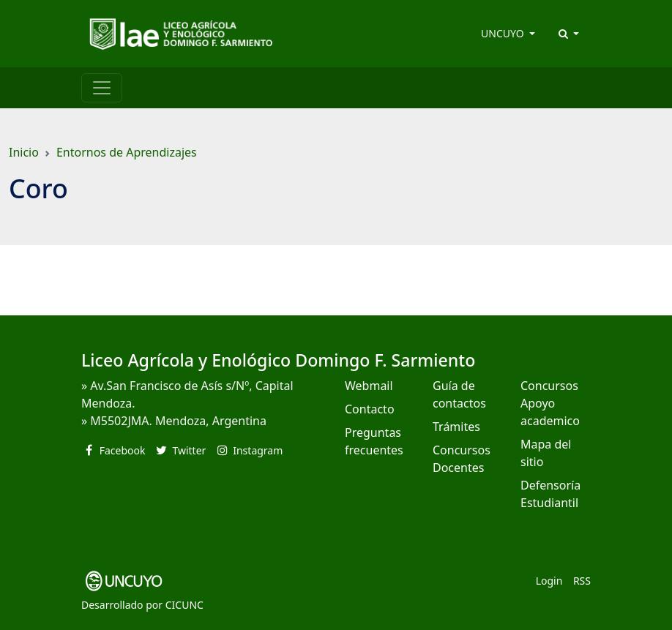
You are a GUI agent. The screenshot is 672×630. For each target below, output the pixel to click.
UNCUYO (504, 33)
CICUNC (184, 605)
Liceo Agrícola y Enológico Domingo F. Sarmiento (278, 360)
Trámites (456, 427)
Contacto (370, 409)
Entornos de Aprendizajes (127, 152)
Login (549, 581)
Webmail (369, 386)
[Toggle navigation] (102, 88)
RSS (582, 581)
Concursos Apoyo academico (550, 403)
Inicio (24, 152)
